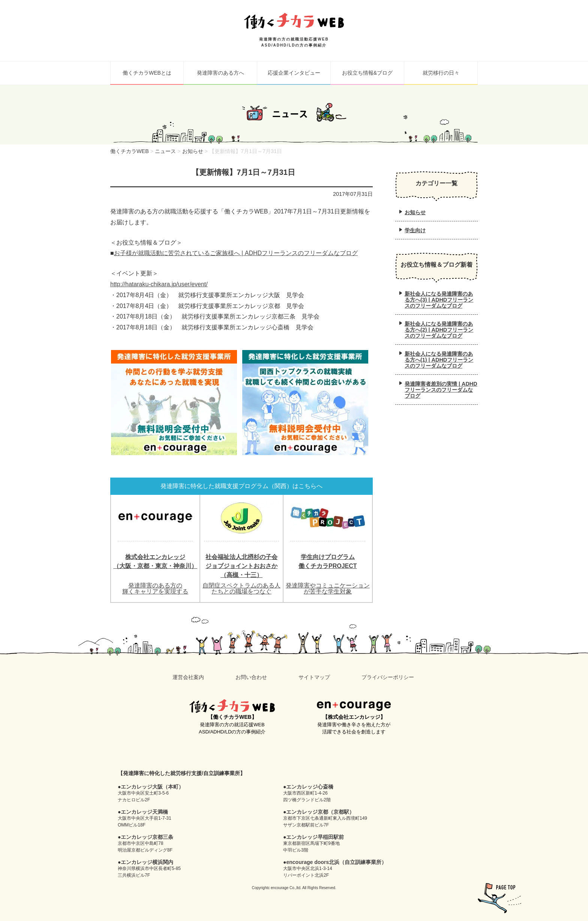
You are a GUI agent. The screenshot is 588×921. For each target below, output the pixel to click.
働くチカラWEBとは (147, 73)
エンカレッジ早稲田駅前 (315, 837)
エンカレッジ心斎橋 (310, 787)
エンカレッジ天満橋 (144, 812)
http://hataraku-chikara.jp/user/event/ (159, 284)
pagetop (499, 898)
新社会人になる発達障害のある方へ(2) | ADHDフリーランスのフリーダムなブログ (439, 330)
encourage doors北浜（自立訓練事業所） (336, 862)
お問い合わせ (251, 677)
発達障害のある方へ (220, 73)
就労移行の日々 (441, 73)
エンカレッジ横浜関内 (147, 862)
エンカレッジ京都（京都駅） (320, 812)
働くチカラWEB (232, 706)
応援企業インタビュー (294, 73)
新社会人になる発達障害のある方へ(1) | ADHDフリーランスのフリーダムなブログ (439, 360)
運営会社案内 (188, 677)
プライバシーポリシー (388, 677)
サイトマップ (314, 677)
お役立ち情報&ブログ (367, 73)
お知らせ (415, 212)
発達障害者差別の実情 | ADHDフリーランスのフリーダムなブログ (441, 390)
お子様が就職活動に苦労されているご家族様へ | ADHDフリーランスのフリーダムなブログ (236, 253)
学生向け (415, 230)
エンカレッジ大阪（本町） (152, 787)
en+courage (354, 706)
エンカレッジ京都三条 (147, 837)
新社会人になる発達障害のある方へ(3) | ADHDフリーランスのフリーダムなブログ (439, 300)
